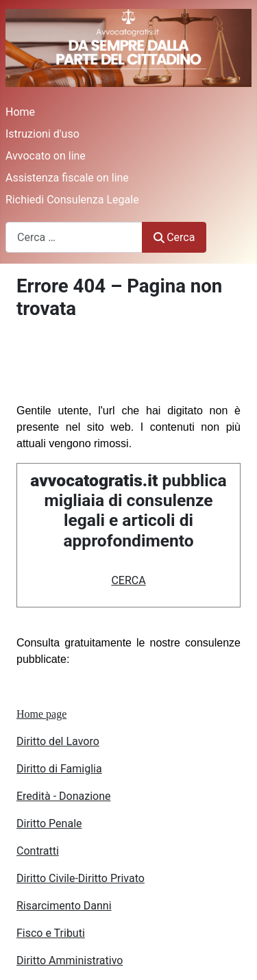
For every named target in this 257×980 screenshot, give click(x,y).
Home (20, 112)
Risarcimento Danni (64, 906)
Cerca (174, 237)
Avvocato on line (46, 156)
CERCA (128, 580)
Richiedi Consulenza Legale (72, 200)
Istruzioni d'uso (42, 134)
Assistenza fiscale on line (67, 178)
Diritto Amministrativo (70, 960)
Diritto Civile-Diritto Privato (81, 878)
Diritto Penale (49, 824)
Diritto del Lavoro (58, 741)
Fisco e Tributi (51, 933)
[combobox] (74, 237)
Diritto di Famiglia (59, 769)
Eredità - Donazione (64, 796)
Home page (41, 714)
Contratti (38, 851)
